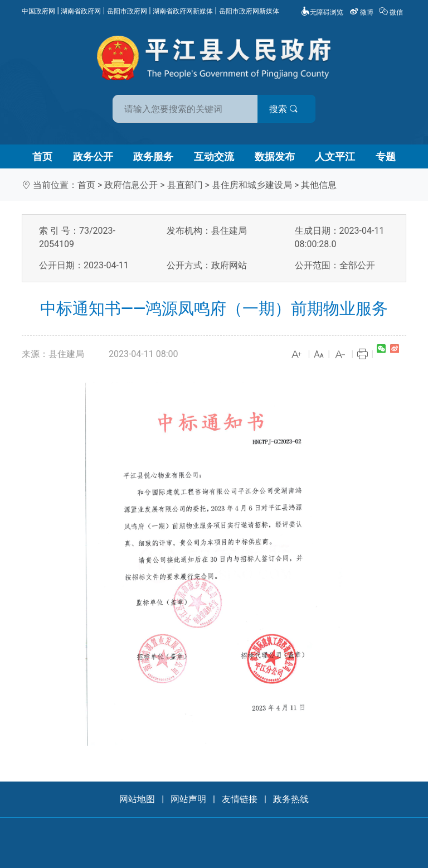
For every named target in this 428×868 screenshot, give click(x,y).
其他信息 (319, 185)
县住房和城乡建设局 (252, 185)
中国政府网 (38, 11)
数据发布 (275, 156)
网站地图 (137, 799)
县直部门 (185, 185)
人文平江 (335, 156)
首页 (42, 156)
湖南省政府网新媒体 (183, 11)
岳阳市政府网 (127, 11)
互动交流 (214, 156)
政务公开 (93, 156)
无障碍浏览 (322, 12)
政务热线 (291, 799)
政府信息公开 (131, 185)
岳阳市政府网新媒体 (249, 11)
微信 (392, 12)
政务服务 (153, 156)
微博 (362, 12)
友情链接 (240, 799)
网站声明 (188, 799)
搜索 (294, 109)
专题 (386, 156)
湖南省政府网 (81, 11)
